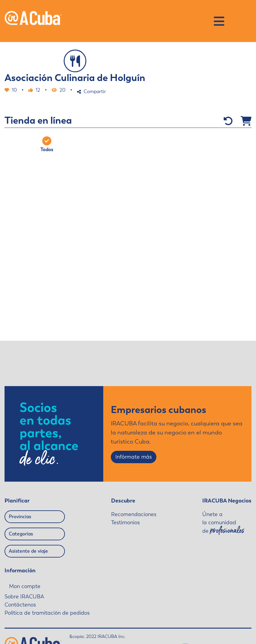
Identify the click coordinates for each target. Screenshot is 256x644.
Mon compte (25, 586)
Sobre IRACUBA (24, 597)
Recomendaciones (134, 514)
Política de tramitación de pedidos (47, 613)
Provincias (20, 517)
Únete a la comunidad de (223, 523)
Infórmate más (134, 457)
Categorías (21, 534)
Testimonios (125, 522)
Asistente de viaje (28, 551)
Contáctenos (20, 605)
